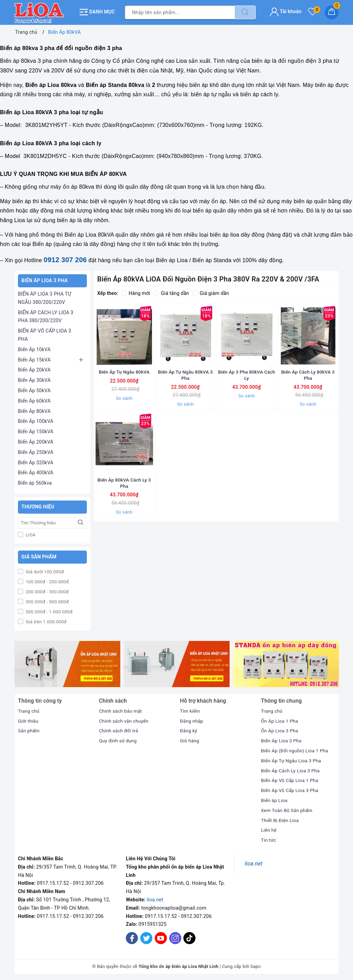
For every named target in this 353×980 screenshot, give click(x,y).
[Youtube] (161, 937)
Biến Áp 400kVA (36, 472)
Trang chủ (29, 710)
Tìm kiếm (190, 710)
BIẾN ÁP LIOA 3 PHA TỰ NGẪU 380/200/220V (45, 297)
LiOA (30, 534)
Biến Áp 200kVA (36, 441)
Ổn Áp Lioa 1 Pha (280, 720)
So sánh (124, 407)
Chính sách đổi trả (119, 730)
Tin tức (269, 839)
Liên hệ (269, 829)
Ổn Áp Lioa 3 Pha (280, 730)
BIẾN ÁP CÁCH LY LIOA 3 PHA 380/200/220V (46, 316)
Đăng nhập (192, 720)
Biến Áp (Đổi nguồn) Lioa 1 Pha (296, 750)
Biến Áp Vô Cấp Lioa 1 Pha (290, 780)
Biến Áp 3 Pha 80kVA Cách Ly (247, 384)
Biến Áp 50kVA (34, 390)
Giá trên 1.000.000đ (46, 621)
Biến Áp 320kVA (36, 462)
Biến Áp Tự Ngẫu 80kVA (124, 380)
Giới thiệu (28, 720)
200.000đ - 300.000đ (47, 591)
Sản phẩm (29, 730)
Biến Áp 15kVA (34, 359)
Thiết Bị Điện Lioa (280, 819)
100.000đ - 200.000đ (47, 581)
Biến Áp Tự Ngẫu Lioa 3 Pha (292, 760)
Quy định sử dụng (118, 740)
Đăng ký (189, 730)
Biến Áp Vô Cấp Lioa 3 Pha (290, 790)
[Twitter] (146, 937)
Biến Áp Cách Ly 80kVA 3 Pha (308, 384)
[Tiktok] (189, 942)
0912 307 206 (65, 259)
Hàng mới (136, 293)
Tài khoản (286, 11)
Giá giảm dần (211, 293)
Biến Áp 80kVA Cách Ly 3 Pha (124, 501)
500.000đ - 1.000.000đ (49, 611)
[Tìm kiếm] (245, 12)
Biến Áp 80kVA (34, 410)
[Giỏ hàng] (332, 12)
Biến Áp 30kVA (34, 379)
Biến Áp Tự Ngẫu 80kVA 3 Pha (185, 384)
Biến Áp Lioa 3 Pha (282, 740)
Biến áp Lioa (275, 800)
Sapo (256, 966)
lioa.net (155, 899)
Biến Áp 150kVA (36, 431)
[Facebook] (132, 937)
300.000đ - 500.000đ (47, 601)
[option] (67, 663)
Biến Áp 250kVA (36, 451)
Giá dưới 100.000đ (44, 571)
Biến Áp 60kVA (34, 400)
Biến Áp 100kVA (36, 420)
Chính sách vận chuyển (124, 720)
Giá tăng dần (172, 293)
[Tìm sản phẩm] (180, 12)
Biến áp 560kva (35, 482)
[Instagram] (175, 937)
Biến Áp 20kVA (34, 369)
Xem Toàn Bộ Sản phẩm (288, 809)
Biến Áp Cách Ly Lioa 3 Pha (291, 770)
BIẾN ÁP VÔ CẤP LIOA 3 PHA (44, 334)
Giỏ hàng (190, 740)
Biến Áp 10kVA (34, 348)
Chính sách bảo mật (121, 710)
